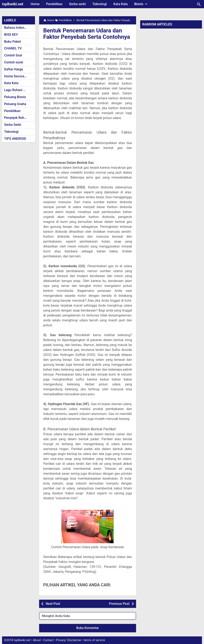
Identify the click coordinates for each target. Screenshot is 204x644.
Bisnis (141, 4)
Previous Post (119, 604)
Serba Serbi (13, 125)
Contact (48, 640)
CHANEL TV (13, 48)
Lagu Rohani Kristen (19, 90)
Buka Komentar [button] (88, 628)
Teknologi (100, 4)
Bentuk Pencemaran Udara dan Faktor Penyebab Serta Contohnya (87, 34)
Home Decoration (17, 76)
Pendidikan (54, 4)
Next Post (53, 604)
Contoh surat (14, 62)
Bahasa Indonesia (17, 28)
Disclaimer (74, 640)
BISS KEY (11, 35)
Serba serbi (78, 4)
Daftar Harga (13, 69)
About (37, 640)
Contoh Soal (13, 55)
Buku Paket (12, 42)
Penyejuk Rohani (16, 118)
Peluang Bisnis (15, 97)
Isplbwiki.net (13, 4)
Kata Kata (121, 4)
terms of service (94, 640)
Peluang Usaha (15, 104)
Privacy (61, 640)
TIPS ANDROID (15, 139)
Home (35, 4)
